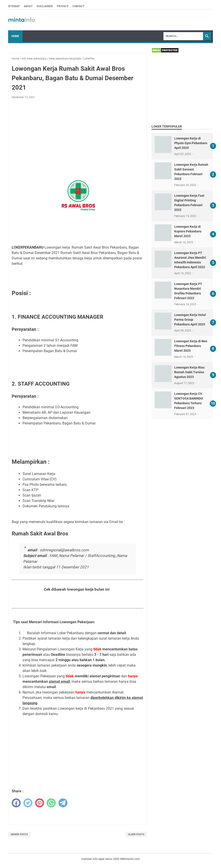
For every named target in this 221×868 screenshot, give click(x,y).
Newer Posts (19, 834)
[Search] (183, 36)
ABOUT (28, 6)
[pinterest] (40, 803)
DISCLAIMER (45, 6)
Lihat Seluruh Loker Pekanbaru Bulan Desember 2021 (77, 600)
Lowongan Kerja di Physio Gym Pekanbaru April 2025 (191, 143)
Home (15, 36)
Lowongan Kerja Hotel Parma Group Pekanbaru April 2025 (190, 320)
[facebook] (16, 803)
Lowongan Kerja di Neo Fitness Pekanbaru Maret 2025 (191, 346)
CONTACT (78, 6)
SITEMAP (14, 6)
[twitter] (28, 803)
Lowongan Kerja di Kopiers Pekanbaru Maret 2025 (188, 231)
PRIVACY (63, 6)
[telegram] (63, 803)
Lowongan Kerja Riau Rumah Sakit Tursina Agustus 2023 (189, 372)
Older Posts (136, 834)
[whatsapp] (51, 803)
